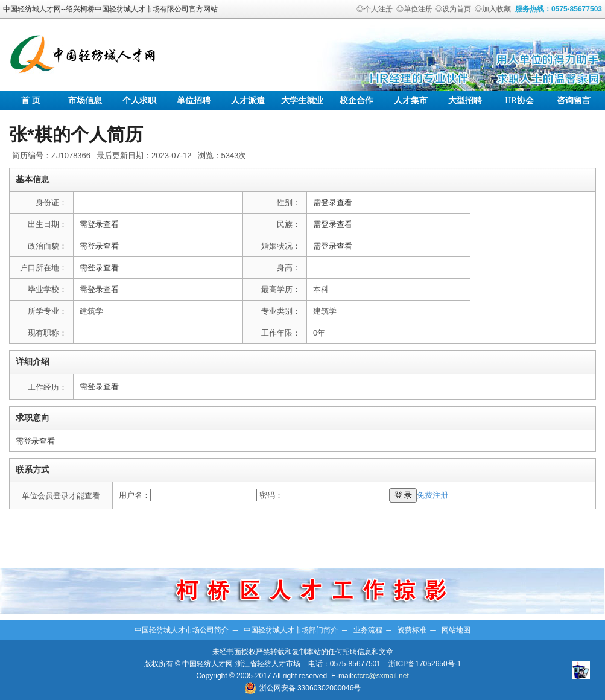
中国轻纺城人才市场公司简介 (182, 630)
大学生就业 (302, 100)
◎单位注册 (414, 9)
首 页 (31, 100)
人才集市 (411, 100)
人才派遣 (248, 100)
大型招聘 (465, 100)
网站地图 (456, 630)
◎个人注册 (375, 9)
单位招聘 (194, 100)
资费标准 (412, 630)
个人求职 (139, 100)
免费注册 (432, 495)
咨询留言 (574, 100)
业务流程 (368, 630)
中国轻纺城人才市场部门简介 (291, 630)
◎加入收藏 (493, 9)
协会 (519, 100)
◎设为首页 (453, 9)
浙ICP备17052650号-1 (425, 664)
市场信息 (85, 100)
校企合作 (356, 100)
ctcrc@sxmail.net (381, 676)
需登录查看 (333, 202)
